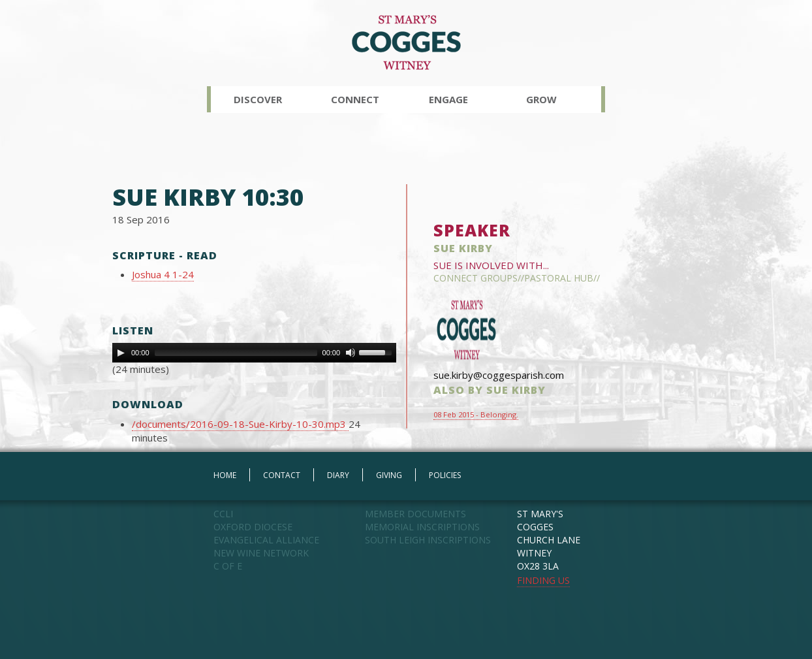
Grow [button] (541, 99)
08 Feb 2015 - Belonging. (476, 414)
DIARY (338, 475)
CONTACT (282, 475)
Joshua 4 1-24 (163, 274)
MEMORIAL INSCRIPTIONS (422, 527)
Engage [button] (448, 99)
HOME (225, 475)
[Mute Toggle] (351, 353)
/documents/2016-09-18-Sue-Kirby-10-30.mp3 (240, 424)
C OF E (228, 566)
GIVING (389, 475)
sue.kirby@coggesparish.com (499, 375)
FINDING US (543, 580)
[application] (254, 353)
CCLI (223, 514)
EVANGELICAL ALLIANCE (266, 540)
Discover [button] (258, 99)
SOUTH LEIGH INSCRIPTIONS (428, 540)
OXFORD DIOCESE (253, 527)
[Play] (121, 353)
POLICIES (445, 475)
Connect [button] (355, 99)
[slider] (236, 353)
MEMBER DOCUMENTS (415, 514)
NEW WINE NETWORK (261, 553)
